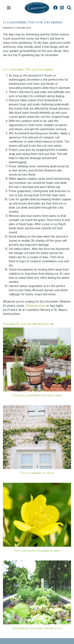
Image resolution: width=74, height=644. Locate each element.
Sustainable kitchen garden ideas (37, 628)
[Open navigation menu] (9, 8)
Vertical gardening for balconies (37, 395)
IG (62, 8)
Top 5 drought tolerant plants (37, 551)
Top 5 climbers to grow (37, 473)
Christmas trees (35, 306)
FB (55, 8)
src (69, 8)
